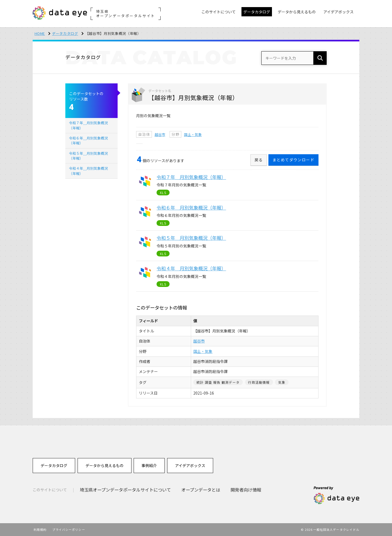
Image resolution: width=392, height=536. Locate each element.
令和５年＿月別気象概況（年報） (88, 156)
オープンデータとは (201, 490)
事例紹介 (149, 465)
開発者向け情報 (246, 490)
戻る (259, 160)
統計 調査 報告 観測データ (218, 382)
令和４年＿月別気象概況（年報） (88, 171)
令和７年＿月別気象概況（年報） (88, 125)
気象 (282, 382)
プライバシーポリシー (69, 529)
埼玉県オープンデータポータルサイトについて (125, 490)
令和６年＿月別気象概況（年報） (88, 140)
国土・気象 (193, 134)
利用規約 (40, 529)
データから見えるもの (105, 465)
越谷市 (160, 134)
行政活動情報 (259, 382)
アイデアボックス (190, 465)
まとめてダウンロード (293, 160)
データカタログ (65, 33)
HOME (40, 33)
